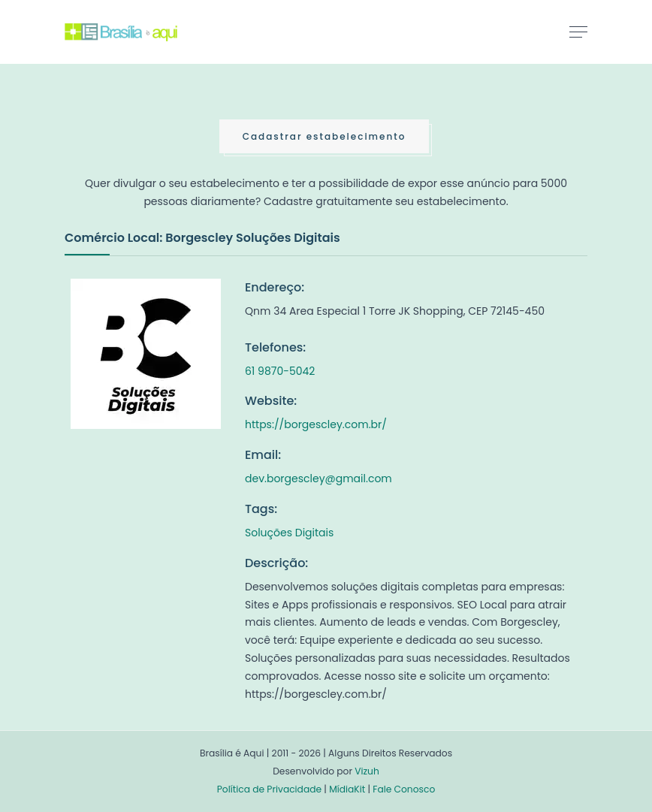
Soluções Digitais (289, 533)
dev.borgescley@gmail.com (318, 478)
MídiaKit (347, 789)
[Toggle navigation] (578, 32)
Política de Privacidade (269, 789)
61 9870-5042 (280, 371)
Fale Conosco (404, 789)
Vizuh (367, 771)
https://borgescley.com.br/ (316, 424)
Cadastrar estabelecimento (324, 136)
